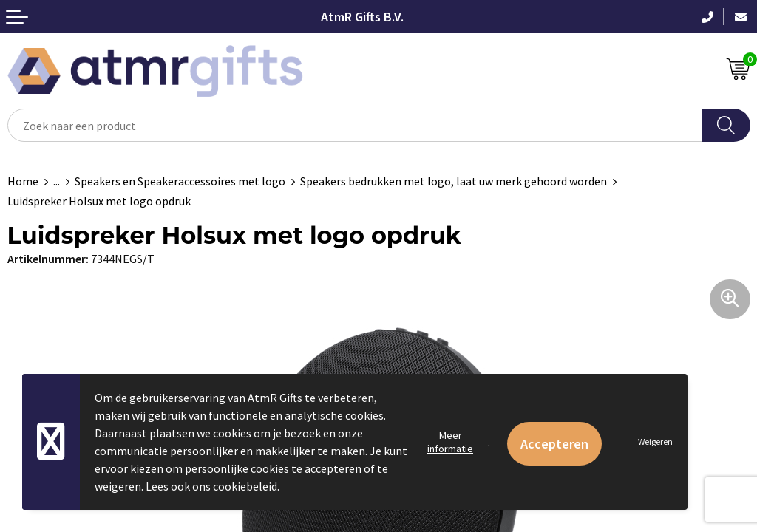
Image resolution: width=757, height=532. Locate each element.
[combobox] (355, 125)
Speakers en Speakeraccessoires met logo (180, 181)
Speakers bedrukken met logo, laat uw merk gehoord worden (454, 181)
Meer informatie (450, 442)
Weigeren (655, 441)
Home (23, 181)
